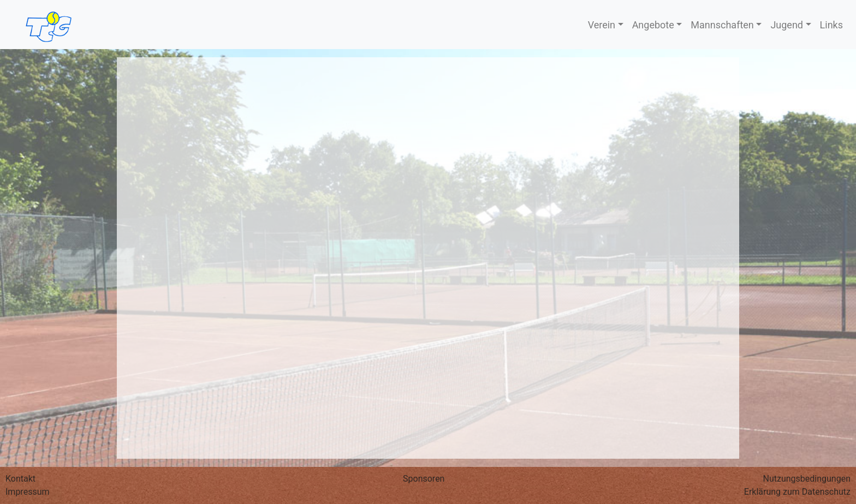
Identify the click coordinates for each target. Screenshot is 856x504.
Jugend (787, 25)
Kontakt (20, 479)
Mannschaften (722, 25)
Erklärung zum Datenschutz (797, 492)
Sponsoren (424, 479)
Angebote (653, 25)
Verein (602, 25)
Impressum (28, 492)
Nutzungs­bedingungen (807, 479)
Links (831, 25)
